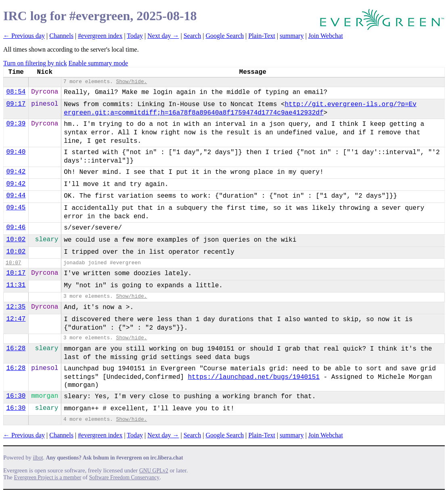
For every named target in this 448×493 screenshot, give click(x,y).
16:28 (16, 349)
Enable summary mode (98, 63)
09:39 (16, 124)
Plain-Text (262, 36)
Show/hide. (131, 82)
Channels (61, 36)
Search (193, 36)
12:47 (16, 319)
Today (135, 36)
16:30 (16, 396)
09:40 (16, 152)
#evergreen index (100, 36)
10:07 (13, 263)
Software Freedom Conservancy (124, 477)
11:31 (16, 285)
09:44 (16, 196)
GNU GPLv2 (154, 471)
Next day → (163, 36)
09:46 (16, 228)
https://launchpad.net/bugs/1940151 (253, 377)
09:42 (16, 172)
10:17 (16, 273)
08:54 (16, 92)
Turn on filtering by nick (35, 63)
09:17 (16, 104)
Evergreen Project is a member (48, 477)
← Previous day (24, 36)
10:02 (16, 240)
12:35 (16, 307)
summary (292, 36)
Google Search (225, 36)
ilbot (38, 458)
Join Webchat (326, 36)
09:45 (16, 208)
